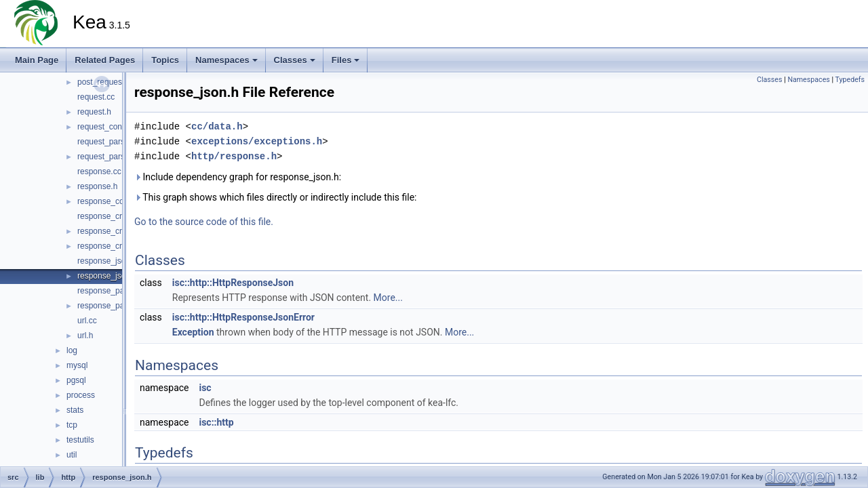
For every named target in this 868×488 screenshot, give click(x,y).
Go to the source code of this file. (204, 222)
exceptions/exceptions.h (257, 141)
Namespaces (226, 60)
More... (388, 298)
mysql (77, 365)
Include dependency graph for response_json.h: (238, 177)
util (72, 455)
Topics (165, 60)
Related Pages (105, 60)
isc (205, 388)
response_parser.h (111, 306)
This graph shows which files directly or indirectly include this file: (276, 197)
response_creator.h (112, 231)
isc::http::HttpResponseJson (233, 283)
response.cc (99, 171)
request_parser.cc (110, 142)
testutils (80, 440)
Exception (193, 332)
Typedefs (850, 80)
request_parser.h (108, 157)
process (81, 395)
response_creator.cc (114, 216)
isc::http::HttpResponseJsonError (243, 317)
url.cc (87, 321)
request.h (94, 112)
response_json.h (107, 276)
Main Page (37, 60)
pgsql (76, 380)
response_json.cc (109, 261)
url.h (85, 335)
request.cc (96, 97)
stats (75, 410)
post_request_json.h (114, 82)
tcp (72, 425)
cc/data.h (217, 126)
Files (346, 60)
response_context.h (113, 201)
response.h (97, 186)
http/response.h (234, 156)
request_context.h (110, 127)
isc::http (216, 422)
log (72, 350)
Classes (295, 60)
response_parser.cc (113, 291)
